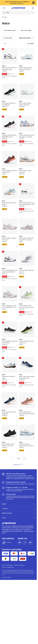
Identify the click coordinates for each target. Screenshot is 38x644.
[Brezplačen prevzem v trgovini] (18, 483)
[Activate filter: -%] (5, 44)
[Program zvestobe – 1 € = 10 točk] (18, 489)
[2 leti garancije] (18, 497)
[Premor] (33, 3)
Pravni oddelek (7, 513)
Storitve (5, 509)
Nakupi (4, 504)
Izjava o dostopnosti (8, 567)
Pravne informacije (7, 565)
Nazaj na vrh (18, 465)
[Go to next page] (24, 459)
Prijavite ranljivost (19, 565)
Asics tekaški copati (10, 30)
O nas (4, 518)
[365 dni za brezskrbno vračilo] (18, 476)
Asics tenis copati (26, 30)
